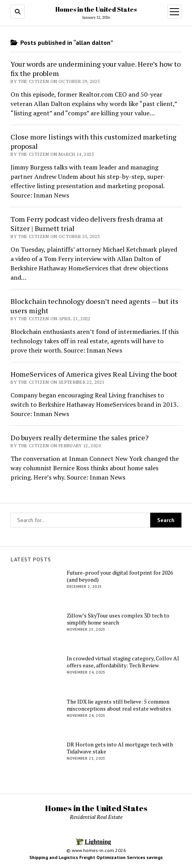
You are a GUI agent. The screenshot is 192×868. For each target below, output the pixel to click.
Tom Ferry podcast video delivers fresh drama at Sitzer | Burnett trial (87, 224)
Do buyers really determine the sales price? (80, 438)
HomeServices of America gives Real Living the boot (94, 374)
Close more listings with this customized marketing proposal (93, 141)
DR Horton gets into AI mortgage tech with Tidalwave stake (120, 748)
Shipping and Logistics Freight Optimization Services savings (96, 857)
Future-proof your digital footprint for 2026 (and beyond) (120, 576)
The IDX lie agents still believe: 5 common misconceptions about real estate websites (119, 705)
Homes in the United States (96, 9)
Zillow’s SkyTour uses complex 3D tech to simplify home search (118, 619)
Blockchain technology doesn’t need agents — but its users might (94, 306)
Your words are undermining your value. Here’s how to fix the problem (96, 69)
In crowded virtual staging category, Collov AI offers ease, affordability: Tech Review (123, 662)
